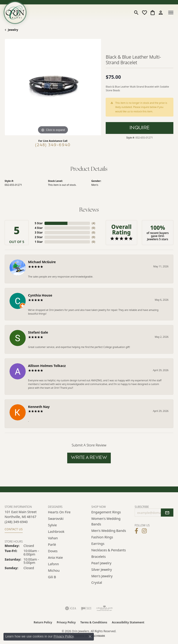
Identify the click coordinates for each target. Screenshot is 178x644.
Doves (53, 551)
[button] (136, 13)
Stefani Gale (38, 332)
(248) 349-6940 (53, 145)
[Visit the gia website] (71, 608)
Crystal (97, 582)
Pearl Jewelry (101, 563)
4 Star (39, 228)
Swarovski (56, 519)
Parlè (52, 545)
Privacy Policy (66, 622)
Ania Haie (55, 557)
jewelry (13, 30)
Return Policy (43, 622)
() (94, 223)
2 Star (39, 237)
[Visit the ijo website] (86, 608)
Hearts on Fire (59, 512)
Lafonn (53, 564)
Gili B (52, 577)
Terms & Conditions (94, 622)
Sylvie (52, 525)
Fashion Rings (102, 537)
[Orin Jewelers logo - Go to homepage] (15, 13)
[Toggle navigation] (171, 13)
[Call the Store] (16, 522)
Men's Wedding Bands (109, 531)
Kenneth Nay (39, 407)
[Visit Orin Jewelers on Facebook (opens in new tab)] (136, 531)
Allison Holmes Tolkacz (47, 366)
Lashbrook (56, 532)
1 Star (39, 242)
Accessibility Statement (128, 622)
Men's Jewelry (102, 576)
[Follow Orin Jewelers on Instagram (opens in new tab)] (144, 531)
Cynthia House (40, 295)
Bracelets (99, 557)
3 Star (39, 232)
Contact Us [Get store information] (14, 529)
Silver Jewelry (102, 570)
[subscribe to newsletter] (167, 513)
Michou (54, 570)
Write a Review (89, 458)
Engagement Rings (106, 512)
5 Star (39, 223)
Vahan (53, 538)
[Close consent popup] (90, 637)
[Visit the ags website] (105, 608)
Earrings (98, 544)
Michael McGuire (42, 262)
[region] (53, 87)
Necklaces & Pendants (109, 550)
